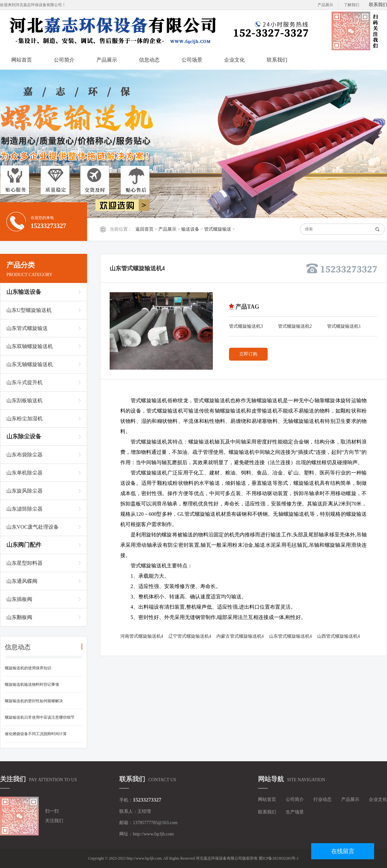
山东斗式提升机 (25, 382)
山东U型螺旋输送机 (29, 310)
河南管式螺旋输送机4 (142, 636)
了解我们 (352, 5)
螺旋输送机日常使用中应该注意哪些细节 (40, 717)
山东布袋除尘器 (25, 455)
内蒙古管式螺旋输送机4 (240, 636)
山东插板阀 (19, 599)
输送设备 (190, 229)
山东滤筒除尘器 (25, 509)
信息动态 (149, 60)
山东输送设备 (24, 292)
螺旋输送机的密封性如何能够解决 (34, 701)
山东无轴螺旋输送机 (30, 364)
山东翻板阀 (19, 617)
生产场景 (295, 812)
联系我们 (378, 5)
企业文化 (234, 60)
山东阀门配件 (24, 545)
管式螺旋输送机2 (295, 326)
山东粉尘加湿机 (25, 419)
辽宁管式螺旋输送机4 (190, 636)
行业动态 (322, 799)
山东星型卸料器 (25, 563)
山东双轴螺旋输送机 (30, 346)
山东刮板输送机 (25, 400)
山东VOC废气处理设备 (33, 527)
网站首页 (22, 60)
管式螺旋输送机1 (344, 326)
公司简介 (64, 60)
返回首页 (144, 229)
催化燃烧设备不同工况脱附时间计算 (36, 734)
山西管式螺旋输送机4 (338, 636)
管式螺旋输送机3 (246, 326)
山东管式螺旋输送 (27, 328)
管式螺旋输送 (218, 229)
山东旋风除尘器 (25, 491)
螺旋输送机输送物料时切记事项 (32, 684)
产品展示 (325, 5)
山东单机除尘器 (25, 473)
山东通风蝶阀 (22, 581)
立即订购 (248, 354)
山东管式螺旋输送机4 (290, 636)
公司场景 (192, 60)
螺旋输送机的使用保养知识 (28, 668)
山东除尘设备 (24, 436)
